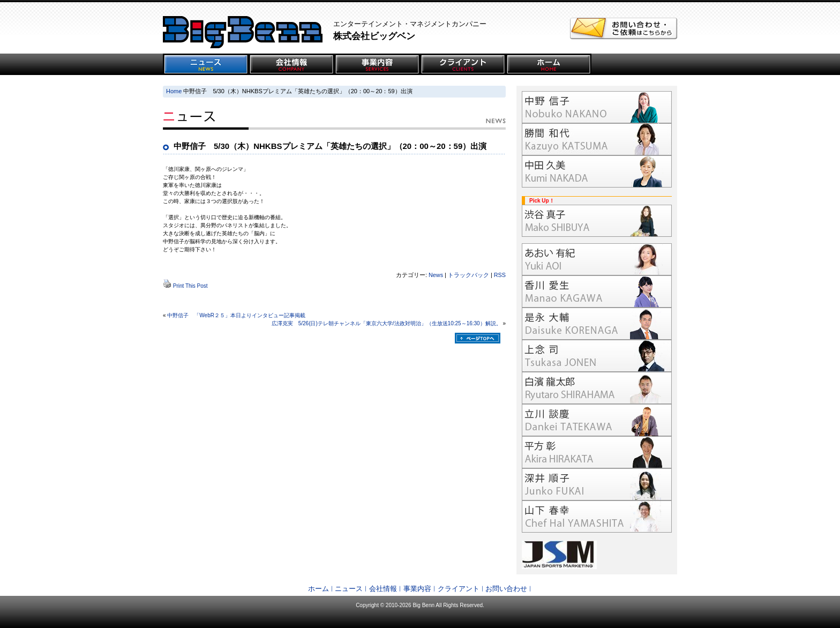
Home (174, 91)
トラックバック (468, 275)
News (436, 275)
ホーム (318, 589)
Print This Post (190, 286)
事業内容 (417, 589)
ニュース (349, 589)
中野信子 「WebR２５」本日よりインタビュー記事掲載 (236, 315)
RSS (500, 275)
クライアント (459, 589)
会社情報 (383, 589)
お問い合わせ (506, 589)
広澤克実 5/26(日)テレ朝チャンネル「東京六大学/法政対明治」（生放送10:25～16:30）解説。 (387, 323)
